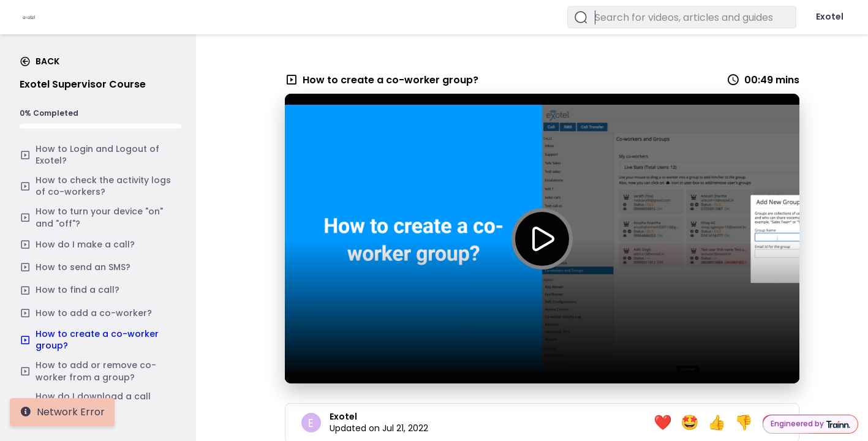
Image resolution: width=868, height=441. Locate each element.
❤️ (663, 423)
